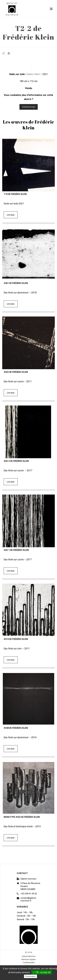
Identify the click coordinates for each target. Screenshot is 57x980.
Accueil (16, 46)
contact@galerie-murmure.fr (29, 899)
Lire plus (11, 215)
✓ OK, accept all (42, 972)
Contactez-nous (29, 107)
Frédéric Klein (33, 74)
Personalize (31, 976)
